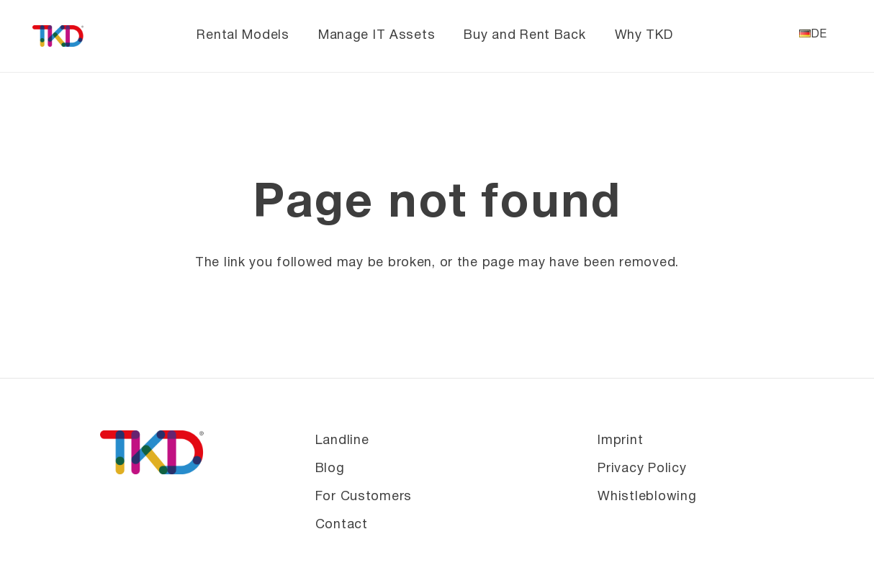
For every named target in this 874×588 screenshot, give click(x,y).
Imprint (620, 441)
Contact (342, 525)
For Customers (364, 497)
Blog (330, 469)
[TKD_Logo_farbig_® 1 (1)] (59, 36)
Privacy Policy (642, 469)
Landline (342, 441)
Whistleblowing (647, 497)
